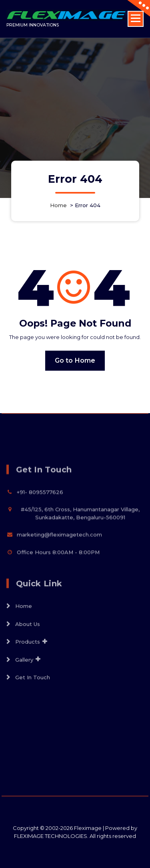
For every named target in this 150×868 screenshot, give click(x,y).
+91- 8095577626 (40, 515)
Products (28, 668)
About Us (28, 650)
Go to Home (75, 360)
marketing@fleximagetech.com (59, 558)
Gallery (24, 686)
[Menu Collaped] (136, 19)
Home (58, 205)
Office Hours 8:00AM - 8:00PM (58, 575)
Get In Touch (33, 704)
